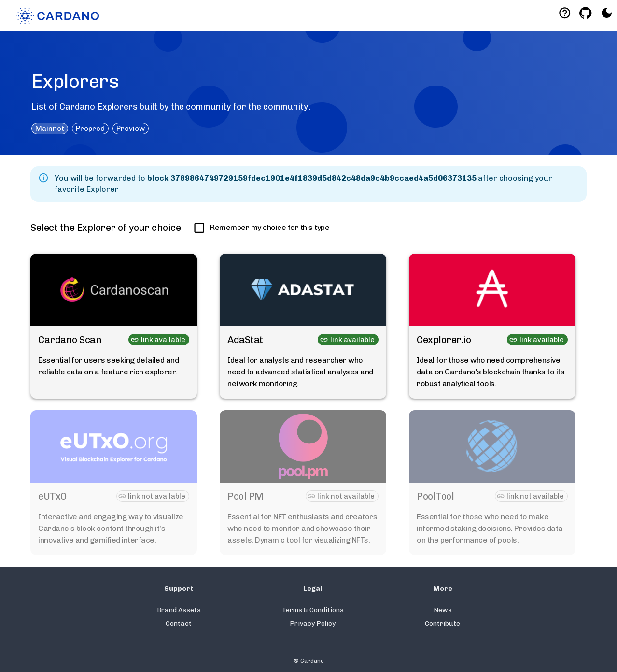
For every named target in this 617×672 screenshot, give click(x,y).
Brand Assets (179, 610)
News (443, 610)
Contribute (442, 623)
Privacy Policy (313, 623)
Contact (179, 623)
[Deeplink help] (565, 13)
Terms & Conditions (313, 610)
